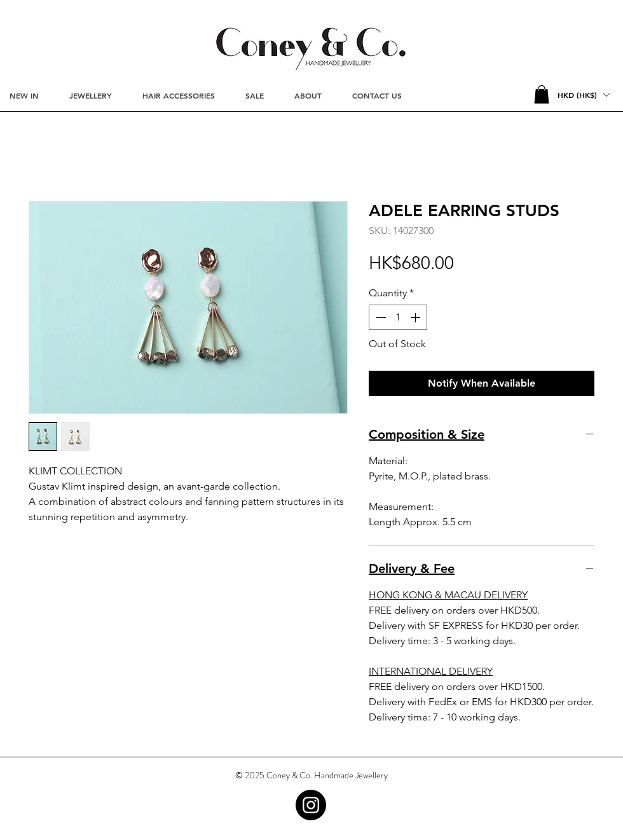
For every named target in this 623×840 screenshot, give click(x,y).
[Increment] (416, 317)
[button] (542, 94)
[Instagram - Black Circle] (311, 805)
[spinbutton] (398, 317)
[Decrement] (380, 317)
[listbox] (583, 95)
